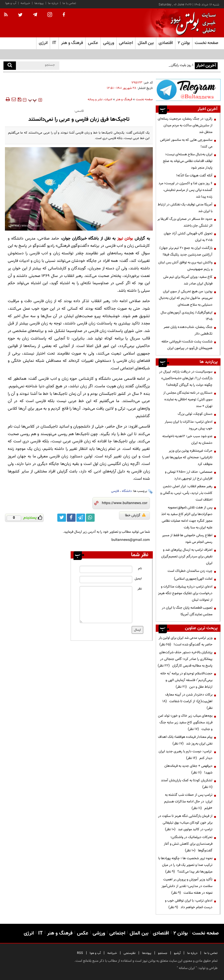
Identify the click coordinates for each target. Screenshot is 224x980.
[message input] (106, 605)
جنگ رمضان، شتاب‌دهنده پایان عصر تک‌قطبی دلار (188, 330)
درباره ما (53, 3)
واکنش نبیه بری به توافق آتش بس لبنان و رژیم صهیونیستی (185, 266)
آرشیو (177, 953)
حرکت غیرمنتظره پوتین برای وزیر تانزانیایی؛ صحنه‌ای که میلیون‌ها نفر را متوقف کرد (187, 457)
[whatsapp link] (90, 518)
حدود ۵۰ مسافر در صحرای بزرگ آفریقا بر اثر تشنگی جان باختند (185, 222)
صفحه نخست (206, 43)
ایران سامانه (187, 968)
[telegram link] (81, 518)
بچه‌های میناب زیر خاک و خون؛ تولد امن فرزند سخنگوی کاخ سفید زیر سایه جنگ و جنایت (185, 722)
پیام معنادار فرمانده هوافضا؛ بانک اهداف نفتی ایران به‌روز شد (185, 740)
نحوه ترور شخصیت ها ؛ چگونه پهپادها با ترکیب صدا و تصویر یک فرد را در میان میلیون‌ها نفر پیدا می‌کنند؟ (185, 865)
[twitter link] (62, 518)
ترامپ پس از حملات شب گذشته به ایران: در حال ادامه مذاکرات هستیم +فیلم (188, 802)
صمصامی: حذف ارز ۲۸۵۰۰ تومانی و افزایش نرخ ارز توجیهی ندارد (189, 475)
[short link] (125, 503)
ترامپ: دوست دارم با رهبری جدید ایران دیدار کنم (186, 755)
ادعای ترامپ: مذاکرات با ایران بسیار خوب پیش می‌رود (189, 425)
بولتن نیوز (125, 239)
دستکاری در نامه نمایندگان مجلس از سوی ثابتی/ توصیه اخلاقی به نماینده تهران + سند (188, 399)
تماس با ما (69, 3)
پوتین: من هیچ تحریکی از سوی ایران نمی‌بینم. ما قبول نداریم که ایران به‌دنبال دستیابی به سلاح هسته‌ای (186, 298)
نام (140, 569)
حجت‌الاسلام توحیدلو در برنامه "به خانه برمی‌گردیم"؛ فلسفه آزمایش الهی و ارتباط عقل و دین (186, 680)
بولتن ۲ (184, 43)
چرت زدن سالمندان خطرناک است (190, 571)
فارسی (115, 491)
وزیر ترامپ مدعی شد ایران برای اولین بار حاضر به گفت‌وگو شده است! (186, 641)
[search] (10, 66)
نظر (140, 589)
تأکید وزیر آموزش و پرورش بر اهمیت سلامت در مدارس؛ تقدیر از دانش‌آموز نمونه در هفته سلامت (187, 886)
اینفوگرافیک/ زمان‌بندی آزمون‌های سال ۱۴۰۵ (187, 316)
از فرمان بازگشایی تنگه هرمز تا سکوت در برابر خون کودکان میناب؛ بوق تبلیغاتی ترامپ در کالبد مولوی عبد (185, 823)
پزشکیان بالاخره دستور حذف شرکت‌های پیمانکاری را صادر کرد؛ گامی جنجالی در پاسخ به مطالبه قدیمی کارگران (185, 659)
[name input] (106, 569)
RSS (80, 953)
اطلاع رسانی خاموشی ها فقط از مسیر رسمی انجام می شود (187, 539)
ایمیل (138, 579)
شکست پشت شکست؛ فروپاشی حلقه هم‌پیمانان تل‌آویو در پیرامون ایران (187, 345)
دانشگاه (127, 491)
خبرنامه (25, 3)
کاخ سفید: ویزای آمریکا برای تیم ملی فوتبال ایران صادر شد (188, 280)
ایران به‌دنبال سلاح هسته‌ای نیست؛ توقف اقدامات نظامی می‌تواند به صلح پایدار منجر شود (188, 161)
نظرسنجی (130, 953)
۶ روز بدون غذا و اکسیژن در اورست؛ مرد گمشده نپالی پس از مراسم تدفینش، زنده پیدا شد (186, 190)
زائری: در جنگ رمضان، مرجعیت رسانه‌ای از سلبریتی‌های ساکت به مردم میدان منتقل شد (185, 125)
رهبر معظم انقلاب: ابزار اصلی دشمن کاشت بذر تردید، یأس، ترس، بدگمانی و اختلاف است (186, 493)
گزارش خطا (135, 515)
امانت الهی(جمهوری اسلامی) (193, 579)
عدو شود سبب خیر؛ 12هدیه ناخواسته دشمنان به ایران (187, 440)
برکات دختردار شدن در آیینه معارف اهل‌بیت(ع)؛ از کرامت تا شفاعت (187, 701)
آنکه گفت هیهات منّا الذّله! (194, 176)
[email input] (106, 580)
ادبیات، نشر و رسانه (100, 100)
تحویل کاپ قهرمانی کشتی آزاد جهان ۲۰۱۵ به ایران (188, 237)
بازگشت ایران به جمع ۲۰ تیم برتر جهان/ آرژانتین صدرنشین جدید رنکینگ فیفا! (186, 251)
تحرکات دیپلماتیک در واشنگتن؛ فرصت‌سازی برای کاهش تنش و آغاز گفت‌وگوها (188, 844)
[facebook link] (71, 518)
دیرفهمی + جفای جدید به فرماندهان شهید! (188, 769)
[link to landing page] (192, 23)
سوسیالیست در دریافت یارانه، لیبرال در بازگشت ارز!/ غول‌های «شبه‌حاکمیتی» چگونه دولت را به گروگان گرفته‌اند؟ (186, 378)
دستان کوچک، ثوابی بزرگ (195, 414)
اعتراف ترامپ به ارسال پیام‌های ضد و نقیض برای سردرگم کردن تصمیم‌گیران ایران (187, 556)
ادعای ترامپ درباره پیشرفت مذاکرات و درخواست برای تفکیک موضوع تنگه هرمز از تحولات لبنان (185, 593)
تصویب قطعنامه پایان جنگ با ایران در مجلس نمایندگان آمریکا (187, 611)
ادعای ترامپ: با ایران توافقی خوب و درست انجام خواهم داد (189, 904)
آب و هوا (11, 3)
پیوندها (39, 3)
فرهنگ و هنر (124, 100)
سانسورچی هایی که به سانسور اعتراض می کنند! (186, 143)
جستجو (163, 953)
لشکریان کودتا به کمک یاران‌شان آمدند (186, 784)
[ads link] (188, 90)
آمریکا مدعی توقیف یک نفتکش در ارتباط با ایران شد (185, 208)
